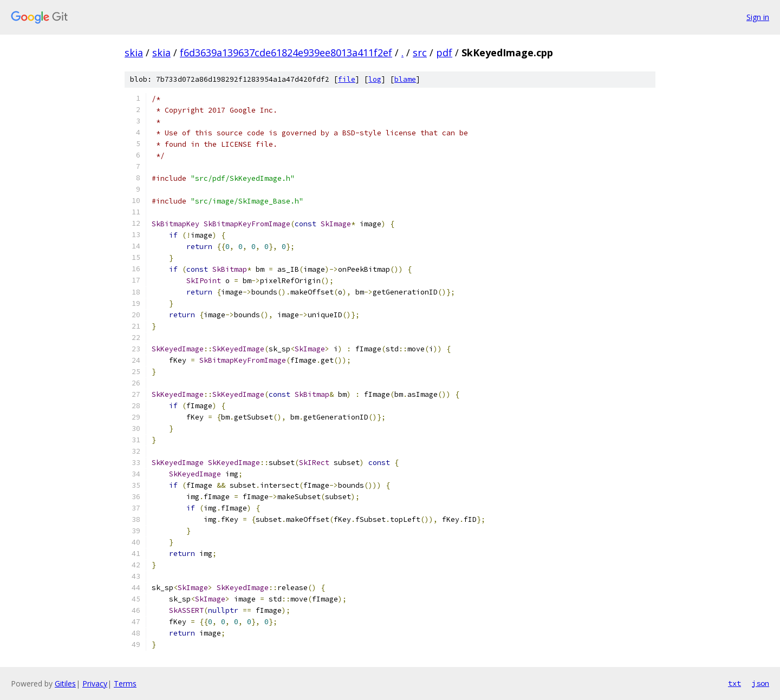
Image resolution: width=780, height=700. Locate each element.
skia (134, 53)
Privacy (95, 683)
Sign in (758, 17)
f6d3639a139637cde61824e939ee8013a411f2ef (286, 53)
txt (734, 683)
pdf (444, 53)
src (420, 53)
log (375, 79)
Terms (125, 683)
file (347, 79)
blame (405, 79)
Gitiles (65, 683)
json (760, 683)
